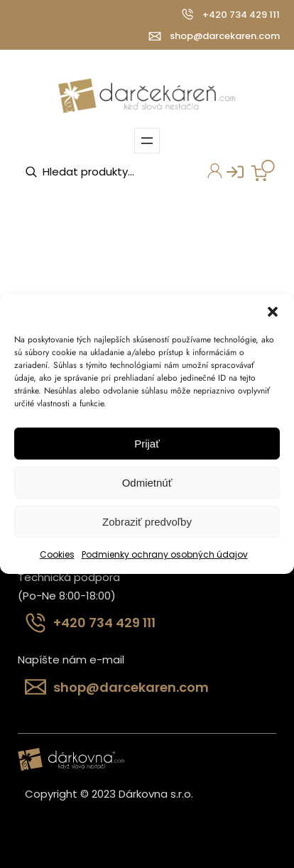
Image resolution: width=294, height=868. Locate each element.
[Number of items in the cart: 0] (263, 170)
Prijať (147, 443)
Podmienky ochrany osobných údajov (165, 554)
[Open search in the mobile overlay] (96, 172)
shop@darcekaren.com (225, 36)
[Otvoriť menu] (147, 141)
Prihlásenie (230, 176)
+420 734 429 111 (241, 15)
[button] (273, 312)
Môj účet (212, 173)
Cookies (57, 554)
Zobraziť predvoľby (147, 521)
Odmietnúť (147, 482)
